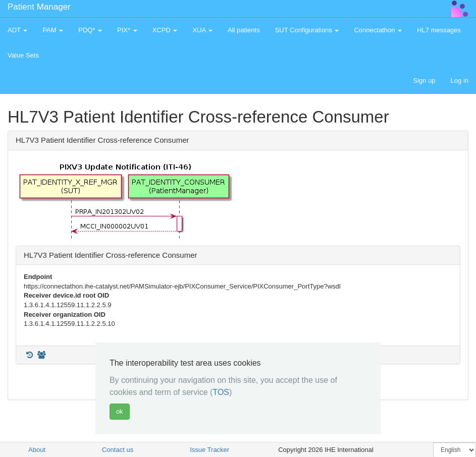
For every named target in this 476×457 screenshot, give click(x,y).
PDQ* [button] (90, 30)
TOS (221, 392)
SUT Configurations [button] (307, 30)
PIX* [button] (127, 30)
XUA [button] (202, 30)
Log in (460, 80)
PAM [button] (53, 30)
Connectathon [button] (378, 30)
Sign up (424, 80)
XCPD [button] (165, 30)
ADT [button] (17, 30)
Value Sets (23, 55)
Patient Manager (39, 7)
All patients (244, 30)
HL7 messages (439, 30)
